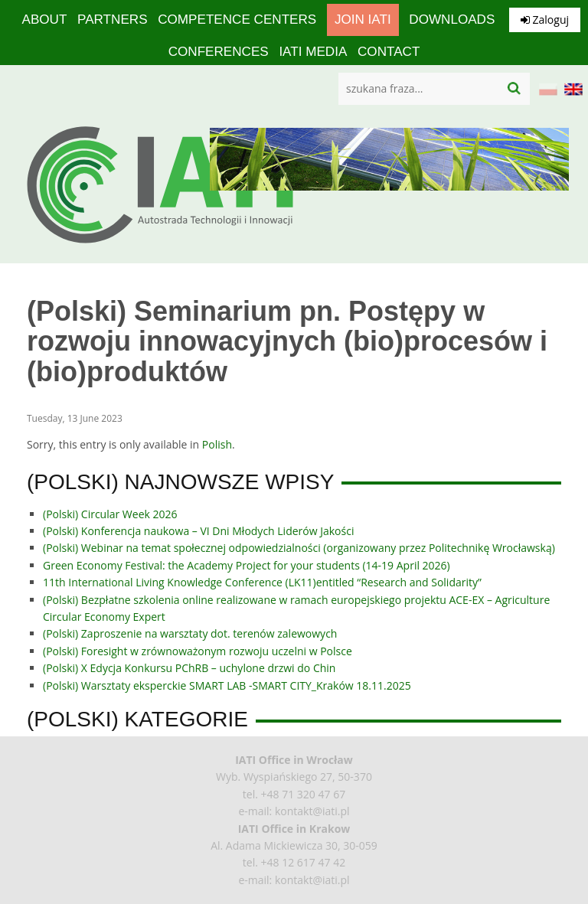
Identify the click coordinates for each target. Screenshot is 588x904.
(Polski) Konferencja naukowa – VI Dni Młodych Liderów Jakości (198, 531)
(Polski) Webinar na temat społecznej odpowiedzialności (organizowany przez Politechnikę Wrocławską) (299, 548)
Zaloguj (545, 20)
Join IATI (362, 20)
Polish (217, 444)
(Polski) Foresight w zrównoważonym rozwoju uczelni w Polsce (198, 651)
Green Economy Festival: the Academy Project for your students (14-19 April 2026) (247, 565)
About (46, 20)
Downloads (451, 20)
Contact (389, 52)
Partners (113, 20)
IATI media (312, 52)
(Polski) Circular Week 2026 (110, 514)
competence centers (237, 20)
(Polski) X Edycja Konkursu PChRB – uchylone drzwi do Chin (189, 668)
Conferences (218, 52)
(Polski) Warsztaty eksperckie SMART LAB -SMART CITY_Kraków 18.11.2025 (227, 685)
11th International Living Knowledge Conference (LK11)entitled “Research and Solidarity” (262, 582)
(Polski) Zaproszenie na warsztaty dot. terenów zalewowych (190, 633)
